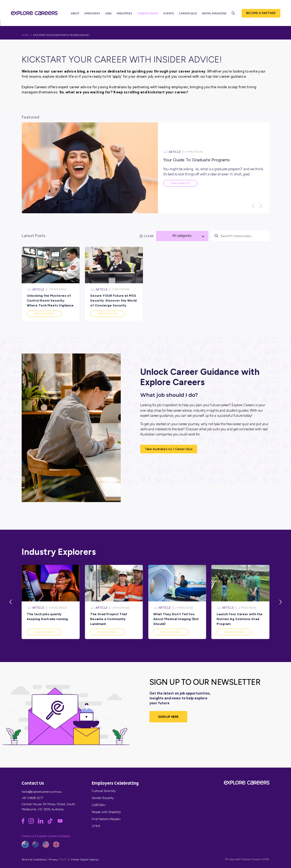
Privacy (53, 859)
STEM (96, 826)
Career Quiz (188, 14)
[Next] (261, 206)
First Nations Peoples (106, 819)
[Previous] (253, 206)
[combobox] (182, 236)
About (75, 14)
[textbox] (182, 236)
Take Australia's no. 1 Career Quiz (169, 449)
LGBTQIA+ (99, 805)
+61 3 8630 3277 (32, 798)
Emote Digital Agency (85, 859)
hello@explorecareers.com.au (42, 792)
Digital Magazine (214, 14)
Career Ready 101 (180, 183)
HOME (25, 35)
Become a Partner (261, 13)
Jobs (108, 14)
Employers (92, 14)
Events (169, 14)
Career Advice (148, 14)
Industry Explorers (44, 632)
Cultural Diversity (104, 791)
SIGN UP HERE (168, 717)
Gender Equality (103, 798)
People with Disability (106, 812)
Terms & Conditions (34, 859)
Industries (124, 14)
